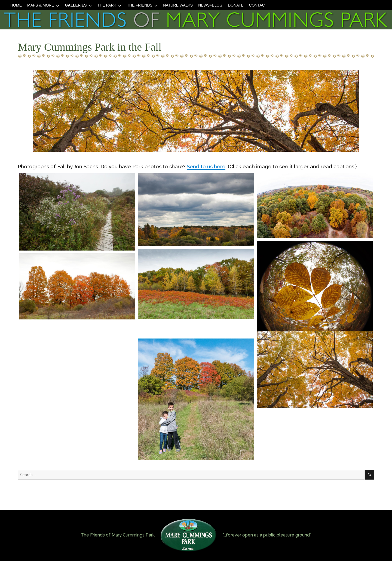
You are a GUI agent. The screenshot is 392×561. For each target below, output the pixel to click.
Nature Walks (178, 5)
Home (16, 5)
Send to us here (206, 166)
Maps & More (41, 5)
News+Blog (210, 5)
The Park (107, 5)
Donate (236, 5)
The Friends (140, 5)
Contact (258, 5)
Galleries (76, 5)
